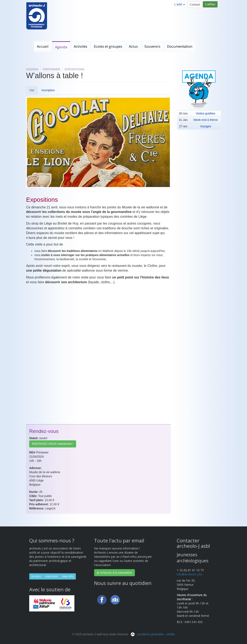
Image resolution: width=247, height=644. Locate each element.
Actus (133, 46)
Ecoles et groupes (108, 46)
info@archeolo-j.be (189, 574)
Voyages (206, 126)
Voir (34, 92)
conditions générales (150, 634)
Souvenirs (152, 46)
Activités (81, 46)
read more (51, 576)
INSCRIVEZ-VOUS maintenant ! (53, 444)
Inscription (48, 90)
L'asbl (180, 4)
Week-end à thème (206, 120)
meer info (68, 576)
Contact (195, 4)
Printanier (52, 69)
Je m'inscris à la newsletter (114, 573)
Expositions (74, 69)
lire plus (36, 576)
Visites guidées (206, 113)
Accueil (43, 46)
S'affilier (210, 4)
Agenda (61, 47)
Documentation (180, 46)
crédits (170, 634)
